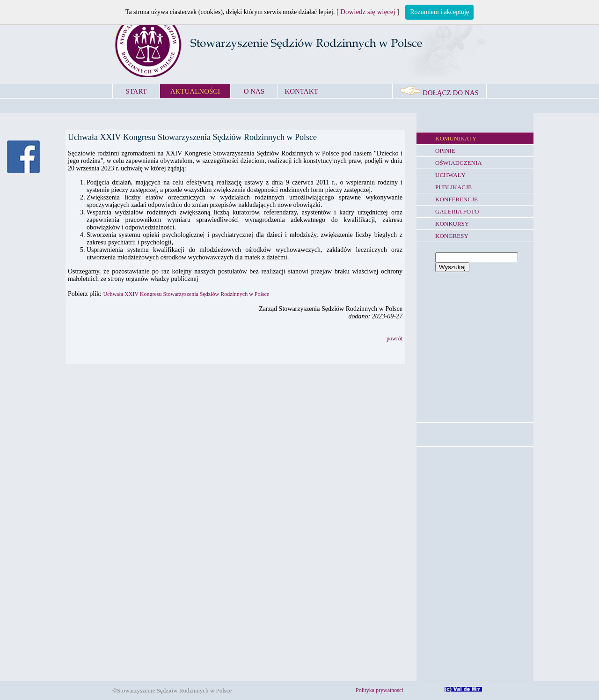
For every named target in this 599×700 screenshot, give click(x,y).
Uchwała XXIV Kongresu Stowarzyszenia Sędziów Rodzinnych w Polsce (186, 294)
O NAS (254, 91)
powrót (394, 339)
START (136, 91)
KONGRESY (452, 236)
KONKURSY (452, 224)
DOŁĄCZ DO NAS (439, 93)
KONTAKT (301, 91)
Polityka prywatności (380, 690)
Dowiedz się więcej (368, 12)
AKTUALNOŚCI (195, 91)
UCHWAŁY (450, 175)
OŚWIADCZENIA (459, 163)
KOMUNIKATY (456, 138)
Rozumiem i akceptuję (439, 12)
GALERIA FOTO (457, 211)
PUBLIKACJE (453, 187)
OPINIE (445, 151)
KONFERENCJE (457, 199)
